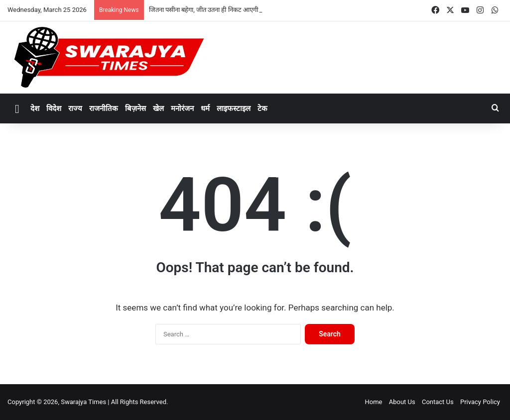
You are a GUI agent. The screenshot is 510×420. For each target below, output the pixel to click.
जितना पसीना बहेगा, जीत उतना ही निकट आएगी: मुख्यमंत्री (215, 10)
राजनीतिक (104, 108)
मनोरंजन (182, 108)
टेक (262, 108)
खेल (158, 108)
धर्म (205, 108)
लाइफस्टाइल (234, 108)
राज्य (75, 108)
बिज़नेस (135, 108)
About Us (402, 402)
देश (35, 108)
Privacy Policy (480, 402)
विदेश (54, 108)
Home (373, 402)
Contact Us (438, 402)
